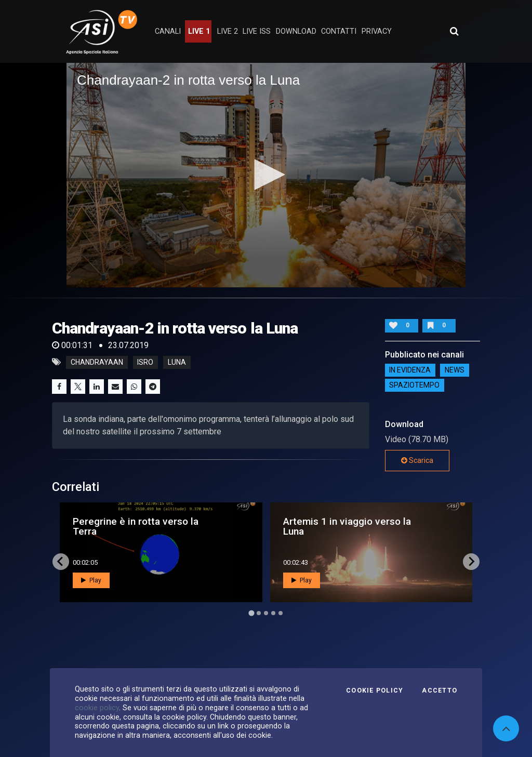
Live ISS (257, 31)
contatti (339, 31)
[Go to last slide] (61, 562)
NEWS (455, 370)
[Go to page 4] (273, 613)
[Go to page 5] (281, 613)
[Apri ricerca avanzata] (454, 31)
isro (145, 362)
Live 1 (199, 31)
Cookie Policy (375, 690)
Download (296, 31)
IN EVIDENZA (410, 370)
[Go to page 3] (266, 613)
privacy (377, 31)
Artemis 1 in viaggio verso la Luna (347, 526)
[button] (266, 175)
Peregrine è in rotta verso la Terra (136, 526)
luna (177, 362)
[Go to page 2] (259, 613)
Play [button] (91, 580)
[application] (266, 175)
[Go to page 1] (251, 613)
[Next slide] (471, 562)
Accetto (440, 690)
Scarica (417, 460)
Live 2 (228, 31)
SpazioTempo (414, 386)
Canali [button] (168, 31)
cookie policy (97, 708)
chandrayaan (97, 362)
